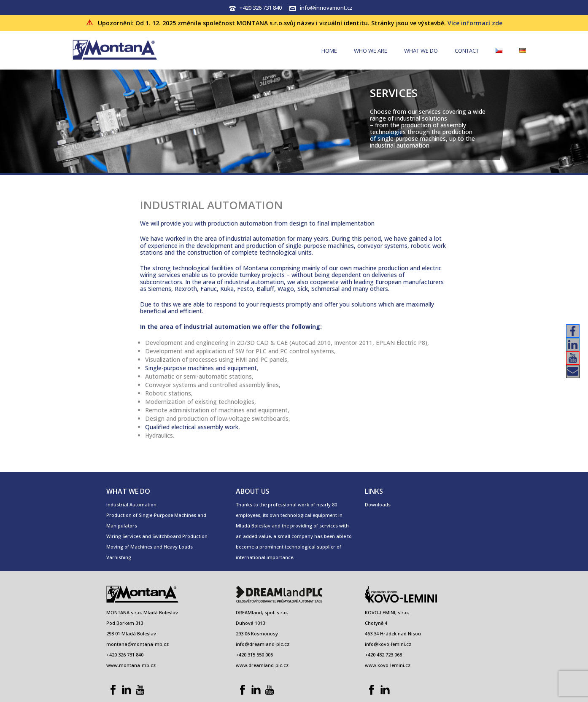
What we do (421, 51)
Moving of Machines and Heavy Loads (150, 547)
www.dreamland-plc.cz (262, 665)
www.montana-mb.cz (131, 665)
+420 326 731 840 (261, 8)
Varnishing (119, 557)
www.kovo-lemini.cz (388, 665)
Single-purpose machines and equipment (201, 368)
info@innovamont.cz (326, 8)
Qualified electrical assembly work (192, 427)
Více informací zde (475, 23)
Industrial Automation (131, 504)
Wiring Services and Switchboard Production (157, 536)
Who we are (371, 51)
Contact (467, 51)
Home (329, 51)
